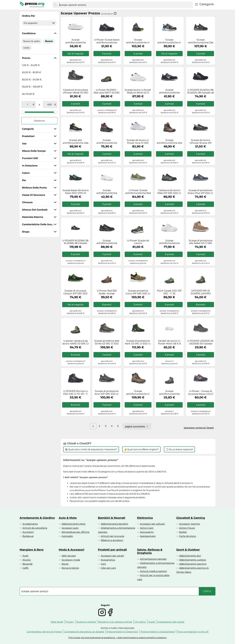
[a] (49, 105)
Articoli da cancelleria (35, 528)
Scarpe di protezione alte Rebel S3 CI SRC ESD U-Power (201, 242)
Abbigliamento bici (190, 556)
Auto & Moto (68, 518)
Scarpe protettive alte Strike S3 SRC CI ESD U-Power (107, 342)
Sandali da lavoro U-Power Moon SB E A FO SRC (169, 342)
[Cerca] (55, 5)
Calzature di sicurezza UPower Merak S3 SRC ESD (76, 91)
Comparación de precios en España (84, 632)
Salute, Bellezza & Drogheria (150, 551)
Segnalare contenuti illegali (199, 428)
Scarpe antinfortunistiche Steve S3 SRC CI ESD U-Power (107, 242)
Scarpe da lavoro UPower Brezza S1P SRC (201, 142)
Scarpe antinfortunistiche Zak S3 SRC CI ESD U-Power (201, 41)
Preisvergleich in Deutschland (158, 632)
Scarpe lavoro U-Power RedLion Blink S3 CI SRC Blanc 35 (138, 91)
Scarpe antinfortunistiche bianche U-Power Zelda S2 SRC (169, 242)
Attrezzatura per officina (75, 532)
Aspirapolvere (148, 536)
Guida (152, 622)
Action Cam (147, 528)
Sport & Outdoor (188, 550)
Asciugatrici (147, 532)
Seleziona (39, 121)
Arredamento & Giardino (37, 518)
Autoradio (67, 536)
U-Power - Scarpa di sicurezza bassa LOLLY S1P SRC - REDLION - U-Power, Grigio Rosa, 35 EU (201, 393)
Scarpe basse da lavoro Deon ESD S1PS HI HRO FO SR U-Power (76, 192)
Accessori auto (70, 528)
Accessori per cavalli (112, 556)
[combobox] (125, 5)
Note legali (57, 622)
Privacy (70, 622)
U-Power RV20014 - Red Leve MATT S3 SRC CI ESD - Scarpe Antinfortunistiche (107, 91)
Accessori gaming (190, 524)
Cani (103, 564)
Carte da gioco (188, 536)
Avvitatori (28, 532)
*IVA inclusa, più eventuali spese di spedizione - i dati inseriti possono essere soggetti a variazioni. (117, 638)
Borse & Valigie (70, 568)
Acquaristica (108, 560)
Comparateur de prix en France (44, 632)
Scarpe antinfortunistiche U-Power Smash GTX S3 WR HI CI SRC (138, 393)
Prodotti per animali (112, 550)
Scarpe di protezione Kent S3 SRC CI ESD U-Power (138, 342)
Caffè (25, 568)
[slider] (23, 112)
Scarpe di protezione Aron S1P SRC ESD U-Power (107, 393)
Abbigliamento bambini (114, 524)
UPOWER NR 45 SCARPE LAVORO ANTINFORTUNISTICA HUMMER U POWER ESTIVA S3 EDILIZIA (201, 292)
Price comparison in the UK (193, 632)
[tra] (28, 105)
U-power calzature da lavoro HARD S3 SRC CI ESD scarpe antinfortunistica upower (75, 342)
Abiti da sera (69, 556)
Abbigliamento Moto (74, 524)
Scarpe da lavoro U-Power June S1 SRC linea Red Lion (138, 142)
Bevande (27, 564)
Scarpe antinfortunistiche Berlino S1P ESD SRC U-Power (169, 91)
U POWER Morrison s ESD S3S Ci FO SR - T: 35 (76, 393)
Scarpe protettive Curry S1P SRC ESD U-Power (138, 292)
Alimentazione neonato (153, 559)
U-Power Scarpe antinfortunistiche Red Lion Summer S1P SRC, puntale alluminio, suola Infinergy (138, 192)
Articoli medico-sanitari (153, 571)
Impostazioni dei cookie (171, 622)
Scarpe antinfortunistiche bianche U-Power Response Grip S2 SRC (107, 192)
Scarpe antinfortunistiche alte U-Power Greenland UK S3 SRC (169, 142)
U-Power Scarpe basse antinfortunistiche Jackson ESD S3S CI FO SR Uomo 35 (107, 41)
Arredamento (30, 524)
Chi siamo (140, 622)
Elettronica (145, 518)
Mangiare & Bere (32, 550)
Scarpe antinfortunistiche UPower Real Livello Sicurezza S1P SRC (169, 393)
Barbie (183, 532)
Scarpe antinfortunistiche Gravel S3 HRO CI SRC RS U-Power (107, 142)
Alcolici (27, 560)
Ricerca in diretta (86, 622)
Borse (65, 564)
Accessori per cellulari (153, 524)
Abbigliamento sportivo (193, 564)
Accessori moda (71, 560)
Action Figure (187, 528)
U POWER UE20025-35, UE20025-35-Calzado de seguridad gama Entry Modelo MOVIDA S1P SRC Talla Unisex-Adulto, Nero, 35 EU (201, 342)
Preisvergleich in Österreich (122, 632)
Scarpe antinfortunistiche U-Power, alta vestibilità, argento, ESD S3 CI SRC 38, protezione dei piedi (138, 41)
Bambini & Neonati (112, 518)
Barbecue (28, 536)
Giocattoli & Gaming (191, 518)
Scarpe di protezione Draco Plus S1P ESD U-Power (201, 192)
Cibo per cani (108, 568)
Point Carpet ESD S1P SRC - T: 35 (169, 292)
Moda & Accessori (71, 550)
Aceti (25, 556)
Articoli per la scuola (113, 536)
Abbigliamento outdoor (193, 560)
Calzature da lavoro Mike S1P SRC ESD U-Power (169, 192)
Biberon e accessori (112, 540)
